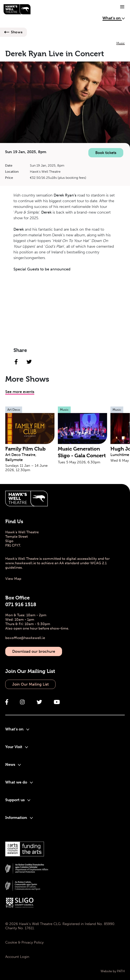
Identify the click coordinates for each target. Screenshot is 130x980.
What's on (114, 18)
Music (121, 43)
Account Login (17, 957)
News (13, 764)
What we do (19, 782)
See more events (20, 392)
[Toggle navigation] (122, 7)
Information (19, 818)
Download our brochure (34, 651)
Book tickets (106, 153)
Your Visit (17, 747)
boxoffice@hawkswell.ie (25, 638)
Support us (18, 800)
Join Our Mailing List (30, 684)
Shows (17, 32)
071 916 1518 (21, 604)
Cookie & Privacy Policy (24, 942)
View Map (13, 579)
